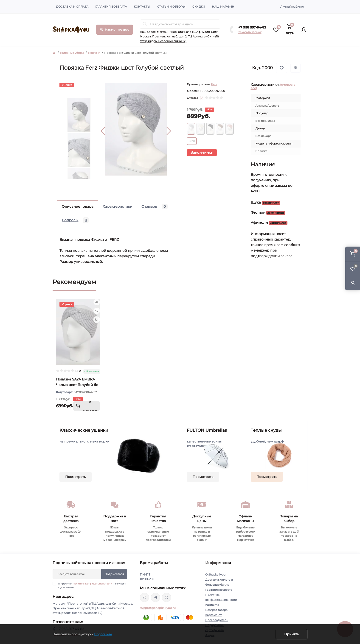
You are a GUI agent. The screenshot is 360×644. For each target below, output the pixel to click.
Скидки (199, 7)
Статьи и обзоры (171, 7)
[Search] (145, 24)
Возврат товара (216, 610)
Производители (217, 620)
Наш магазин (223, 7)
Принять (292, 634)
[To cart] (87, 406)
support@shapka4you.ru (158, 608)
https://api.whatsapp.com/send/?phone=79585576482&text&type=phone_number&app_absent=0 (166, 597)
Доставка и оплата (72, 7)
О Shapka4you (215, 574)
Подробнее (103, 634)
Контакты (142, 7)
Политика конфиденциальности (92, 584)
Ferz (214, 84)
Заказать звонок (250, 32)
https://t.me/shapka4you (155, 597)
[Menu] (115, 30)
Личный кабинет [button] (292, 7)
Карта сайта (214, 615)
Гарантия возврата (111, 7)
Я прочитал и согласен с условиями (92, 585)
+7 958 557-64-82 (252, 27)
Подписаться (114, 574)
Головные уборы (72, 53)
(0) (202, 98)
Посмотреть (76, 477)
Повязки (94, 53)
